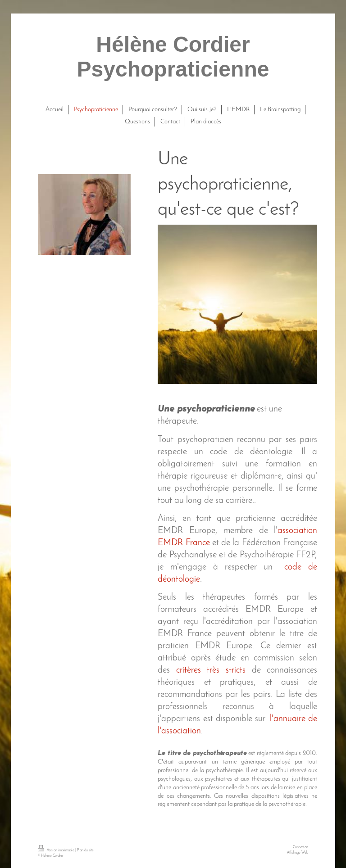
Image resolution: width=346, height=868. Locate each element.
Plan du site (85, 850)
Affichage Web (298, 853)
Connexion (300, 847)
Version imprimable (57, 850)
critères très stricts (211, 670)
